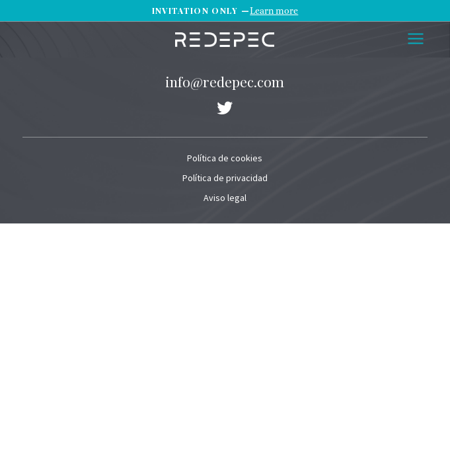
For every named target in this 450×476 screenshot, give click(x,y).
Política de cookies (225, 158)
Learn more (274, 11)
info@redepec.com (225, 81)
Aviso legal (225, 198)
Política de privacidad (225, 178)
